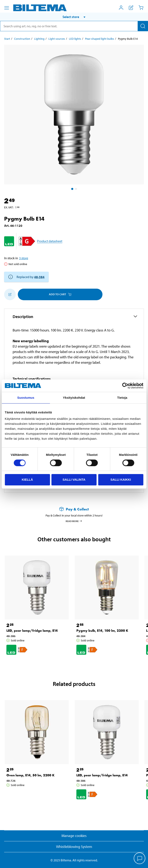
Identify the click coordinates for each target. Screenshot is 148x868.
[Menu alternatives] (7, 8)
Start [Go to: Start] (7, 39)
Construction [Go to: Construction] (22, 39)
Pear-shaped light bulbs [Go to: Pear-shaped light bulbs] (100, 39)
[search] (74, 26)
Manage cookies (74, 836)
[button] (74, 17)
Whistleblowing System (74, 847)
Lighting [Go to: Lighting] (39, 39)
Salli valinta (74, 480)
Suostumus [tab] (26, 398)
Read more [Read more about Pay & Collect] (74, 521)
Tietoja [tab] (122, 398)
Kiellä (27, 480)
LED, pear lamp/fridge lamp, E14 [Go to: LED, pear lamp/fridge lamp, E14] (32, 631)
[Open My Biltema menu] (121, 8)
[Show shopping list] (131, 8)
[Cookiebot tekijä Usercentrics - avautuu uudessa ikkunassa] (125, 386)
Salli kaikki (121, 480)
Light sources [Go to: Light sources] (57, 39)
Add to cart (60, 294)
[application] (140, 859)
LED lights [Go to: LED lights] (75, 39)
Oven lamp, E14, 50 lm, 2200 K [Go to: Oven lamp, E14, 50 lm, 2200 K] (30, 775)
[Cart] (141, 8)
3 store (24, 258)
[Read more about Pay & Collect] (74, 509)
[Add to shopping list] (10, 294)
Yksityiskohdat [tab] (74, 398)
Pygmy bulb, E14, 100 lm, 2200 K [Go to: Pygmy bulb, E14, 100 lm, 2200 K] (102, 631)
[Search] (143, 26)
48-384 (39, 277)
